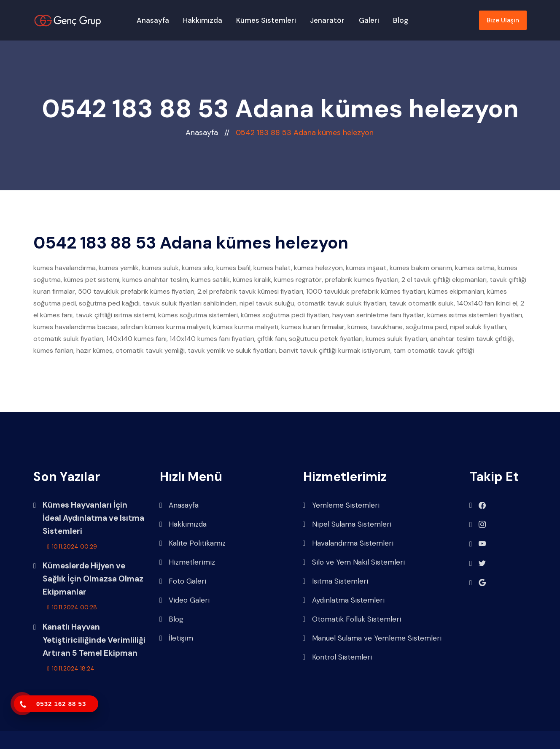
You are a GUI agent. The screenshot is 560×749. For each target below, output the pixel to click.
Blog (401, 20)
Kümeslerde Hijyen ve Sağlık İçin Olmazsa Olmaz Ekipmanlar (93, 579)
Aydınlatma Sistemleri (344, 600)
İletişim (176, 638)
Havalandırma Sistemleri (348, 543)
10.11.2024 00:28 (72, 607)
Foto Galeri (183, 581)
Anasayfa (153, 20)
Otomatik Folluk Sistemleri (352, 619)
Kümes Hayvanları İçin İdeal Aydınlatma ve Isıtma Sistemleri (93, 518)
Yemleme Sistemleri (341, 505)
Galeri (369, 20)
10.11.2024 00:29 (72, 546)
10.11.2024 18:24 (71, 668)
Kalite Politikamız (192, 543)
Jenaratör (327, 20)
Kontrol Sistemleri (337, 657)
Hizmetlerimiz (187, 562)
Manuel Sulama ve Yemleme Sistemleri (372, 638)
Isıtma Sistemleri (335, 581)
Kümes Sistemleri (266, 20)
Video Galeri (184, 600)
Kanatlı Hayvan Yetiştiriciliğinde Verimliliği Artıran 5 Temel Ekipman (94, 640)
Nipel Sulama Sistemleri (347, 524)
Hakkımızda (203, 20)
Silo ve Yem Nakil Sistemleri (354, 562)
